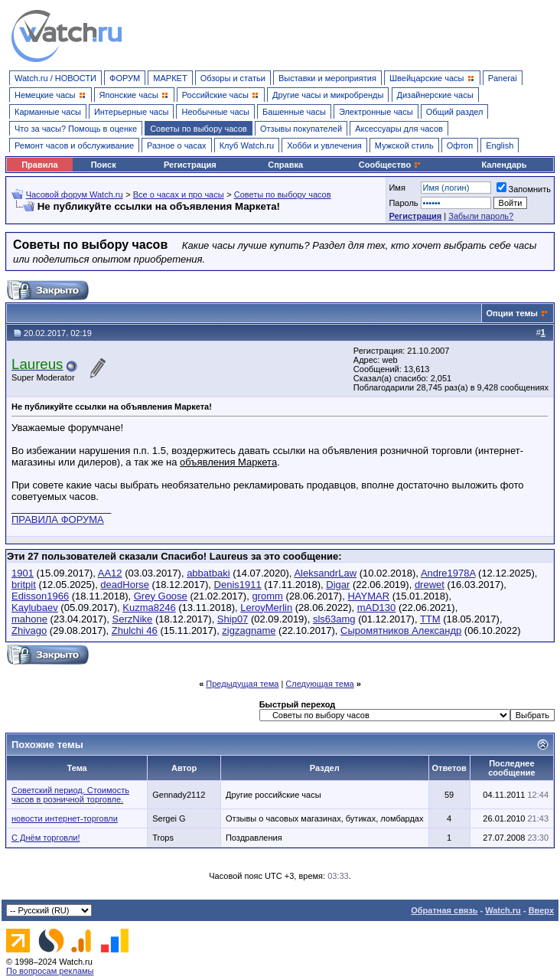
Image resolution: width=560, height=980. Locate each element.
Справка (285, 165)
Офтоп (460, 145)
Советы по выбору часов (199, 129)
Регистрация (190, 165)
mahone (29, 619)
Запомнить (524, 189)
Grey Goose (161, 596)
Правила (39, 165)
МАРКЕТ (170, 78)
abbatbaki (208, 573)
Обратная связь (444, 910)
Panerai (503, 78)
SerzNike (133, 619)
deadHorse (125, 585)
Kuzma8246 (149, 608)
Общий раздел (455, 112)
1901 (23, 573)
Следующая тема (319, 684)
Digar (338, 585)
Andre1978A (448, 573)
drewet (430, 585)
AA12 (110, 573)
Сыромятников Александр (401, 630)
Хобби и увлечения (324, 145)
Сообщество (390, 165)
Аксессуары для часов (399, 129)
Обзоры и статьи (233, 78)
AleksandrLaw (325, 573)
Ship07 (233, 619)
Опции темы (512, 313)
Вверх (541, 910)
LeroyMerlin (266, 608)
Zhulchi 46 (135, 630)
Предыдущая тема (242, 684)
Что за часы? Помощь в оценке (76, 129)
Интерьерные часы (132, 112)
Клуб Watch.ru (247, 145)
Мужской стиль (404, 145)
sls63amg (334, 619)
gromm (267, 596)
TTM (430, 619)
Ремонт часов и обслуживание (74, 145)
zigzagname (249, 630)
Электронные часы (376, 112)
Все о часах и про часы (179, 194)
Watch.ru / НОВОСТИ (55, 78)
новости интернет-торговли (65, 818)
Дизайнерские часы (435, 95)
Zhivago (29, 630)
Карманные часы (48, 112)
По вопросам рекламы (50, 971)
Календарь (504, 165)
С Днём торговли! (46, 838)
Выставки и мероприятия (327, 78)
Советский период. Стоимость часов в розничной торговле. (70, 795)
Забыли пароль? (481, 216)
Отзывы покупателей (301, 129)
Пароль (403, 203)
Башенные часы (294, 112)
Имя (397, 188)
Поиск (104, 165)
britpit (24, 585)
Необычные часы (215, 112)
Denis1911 (238, 585)
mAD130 (377, 608)
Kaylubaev (35, 608)
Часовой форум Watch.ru (75, 194)
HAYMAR (368, 596)
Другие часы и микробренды (328, 95)
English (500, 145)
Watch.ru (503, 910)
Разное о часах (177, 145)
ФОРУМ (125, 78)
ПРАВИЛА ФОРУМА (58, 519)
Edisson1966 (40, 596)
